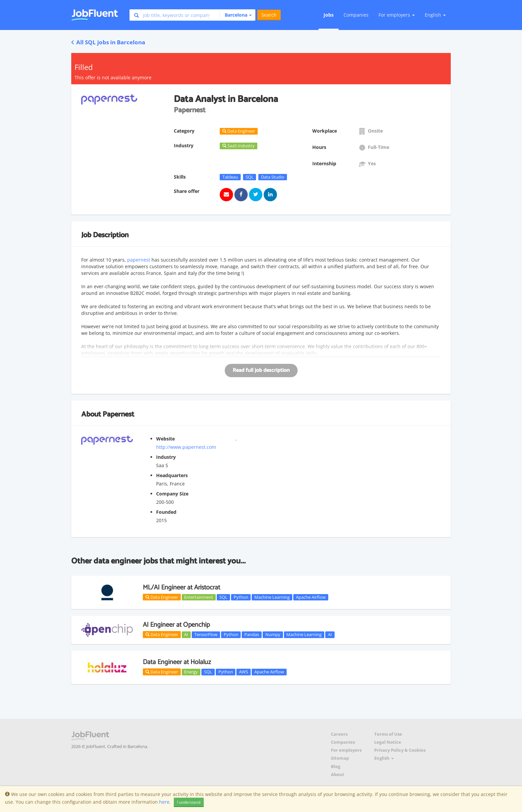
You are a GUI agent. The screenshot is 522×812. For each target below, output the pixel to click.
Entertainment (199, 597)
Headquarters (172, 475)
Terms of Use (388, 734)
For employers (346, 750)
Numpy (273, 634)
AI (186, 634)
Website (165, 439)
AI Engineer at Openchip (176, 625)
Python (241, 597)
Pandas (252, 634)
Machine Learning (272, 597)
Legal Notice (388, 742)
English (435, 15)
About (338, 775)
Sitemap (340, 758)
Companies (356, 15)
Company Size (172, 494)
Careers (339, 734)
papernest (139, 260)
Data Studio (273, 177)
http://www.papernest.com (186, 447)
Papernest (118, 414)
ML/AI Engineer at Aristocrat (181, 588)
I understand (189, 802)
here (164, 802)
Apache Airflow (311, 597)
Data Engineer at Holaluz (177, 662)
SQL (250, 177)
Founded (166, 512)
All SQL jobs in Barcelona (108, 42)
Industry (166, 457)
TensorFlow (206, 634)
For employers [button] (397, 15)
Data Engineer (162, 597)
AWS (244, 672)
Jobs (329, 15)
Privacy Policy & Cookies (400, 750)
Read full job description (261, 370)
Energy (191, 672)
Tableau (230, 177)
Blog (336, 767)
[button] (236, 15)
